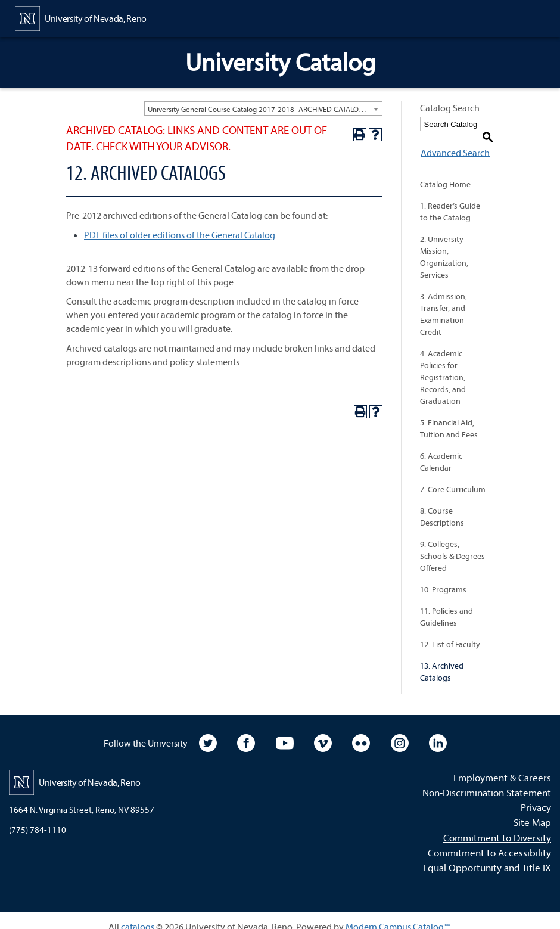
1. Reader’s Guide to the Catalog (450, 199)
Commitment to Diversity (497, 824)
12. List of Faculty (450, 632)
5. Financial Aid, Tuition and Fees (449, 416)
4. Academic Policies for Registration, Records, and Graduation (443, 365)
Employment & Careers (502, 765)
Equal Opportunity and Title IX (487, 855)
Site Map (532, 810)
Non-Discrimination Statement (487, 780)
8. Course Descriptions (442, 504)
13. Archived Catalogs (442, 659)
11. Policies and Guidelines (447, 604)
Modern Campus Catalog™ (398, 914)
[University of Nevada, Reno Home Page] (81, 17)
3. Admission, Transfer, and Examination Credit (444, 302)
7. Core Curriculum (453, 477)
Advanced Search (455, 139)
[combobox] (263, 108)
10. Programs (443, 577)
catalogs (138, 914)
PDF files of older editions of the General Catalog (180, 235)
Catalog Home (445, 172)
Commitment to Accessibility (489, 839)
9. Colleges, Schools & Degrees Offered (452, 543)
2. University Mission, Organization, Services (444, 244)
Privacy (536, 795)
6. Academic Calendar (441, 449)
